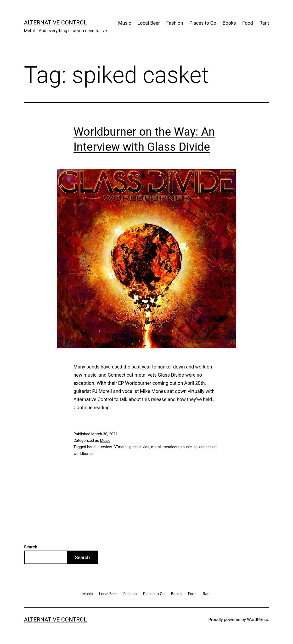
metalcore (171, 447)
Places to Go (203, 23)
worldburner (84, 454)
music (186, 447)
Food (248, 23)
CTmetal (121, 447)
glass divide (139, 447)
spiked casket (205, 447)
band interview (99, 447)
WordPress (257, 619)
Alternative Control (55, 23)
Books (229, 23)
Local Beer (149, 23)
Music (125, 23)
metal (156, 447)
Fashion (175, 23)
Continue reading (92, 408)
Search (31, 547)
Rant (264, 23)
